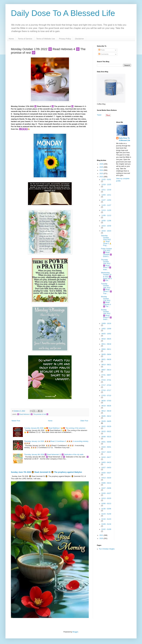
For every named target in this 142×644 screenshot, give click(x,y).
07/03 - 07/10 (106, 396)
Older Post (84, 421)
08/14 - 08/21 (106, 365)
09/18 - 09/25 (106, 339)
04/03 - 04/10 (106, 462)
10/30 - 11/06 (106, 221)
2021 (102, 535)
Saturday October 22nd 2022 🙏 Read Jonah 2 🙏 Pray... (106, 241)
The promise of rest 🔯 (41, 414)
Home (11, 39)
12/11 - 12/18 (106, 190)
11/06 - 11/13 (106, 215)
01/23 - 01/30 (106, 514)
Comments (103, 54)
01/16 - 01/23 (106, 519)
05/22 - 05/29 (106, 426)
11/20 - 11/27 (106, 205)
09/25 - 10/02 (106, 334)
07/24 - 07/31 (106, 380)
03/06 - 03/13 (106, 483)
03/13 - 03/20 (106, 478)
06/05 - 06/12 (106, 416)
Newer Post (16, 421)
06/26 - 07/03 (106, 401)
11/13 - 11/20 (106, 210)
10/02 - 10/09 (106, 329)
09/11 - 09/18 (106, 344)
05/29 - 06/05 (106, 421)
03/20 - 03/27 (106, 473)
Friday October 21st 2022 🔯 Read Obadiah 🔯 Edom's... (106, 253)
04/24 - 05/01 (106, 447)
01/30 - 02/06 (106, 509)
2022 (102, 177)
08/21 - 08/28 (106, 359)
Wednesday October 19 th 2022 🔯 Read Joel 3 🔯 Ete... (106, 277)
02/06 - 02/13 (106, 504)
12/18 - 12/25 (106, 185)
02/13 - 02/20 (106, 498)
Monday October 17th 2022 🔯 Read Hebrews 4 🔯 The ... (106, 302)
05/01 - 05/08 (106, 442)
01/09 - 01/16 (106, 524)
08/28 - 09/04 (106, 354)
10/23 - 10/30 (106, 226)
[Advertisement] (114, 138)
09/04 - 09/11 (106, 349)
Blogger (75, 632)
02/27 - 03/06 (106, 488)
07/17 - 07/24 (106, 385)
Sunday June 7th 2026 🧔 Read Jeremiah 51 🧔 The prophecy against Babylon (46, 472)
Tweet (99, 115)
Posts (102, 50)
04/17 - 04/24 (106, 452)
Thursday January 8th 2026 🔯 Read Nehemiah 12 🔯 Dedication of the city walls (54, 455)
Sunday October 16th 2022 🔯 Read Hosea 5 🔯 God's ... (106, 315)
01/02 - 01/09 (106, 529)
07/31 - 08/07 (106, 375)
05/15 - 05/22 (106, 432)
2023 (102, 174)
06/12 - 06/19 (106, 411)
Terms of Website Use (46, 39)
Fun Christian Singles (107, 549)
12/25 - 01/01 (106, 180)
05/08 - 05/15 (106, 437)
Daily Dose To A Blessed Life (63, 13)
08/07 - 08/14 (106, 370)
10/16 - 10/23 (106, 231)
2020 (102, 538)
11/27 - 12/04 (106, 200)
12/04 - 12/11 (106, 195)
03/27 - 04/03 (106, 468)
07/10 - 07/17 (106, 390)
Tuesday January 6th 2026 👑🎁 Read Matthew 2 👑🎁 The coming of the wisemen (55, 428)
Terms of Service (25, 39)
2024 (102, 170)
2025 (102, 167)
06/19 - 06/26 (106, 406)
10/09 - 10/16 (106, 323)
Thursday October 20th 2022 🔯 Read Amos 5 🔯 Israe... (106, 265)
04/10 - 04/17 (106, 457)
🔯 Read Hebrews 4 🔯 (25, 414)
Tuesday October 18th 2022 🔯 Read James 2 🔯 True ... (106, 289)
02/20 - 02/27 (106, 493)
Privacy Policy (65, 39)
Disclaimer (79, 39)
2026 (102, 164)
